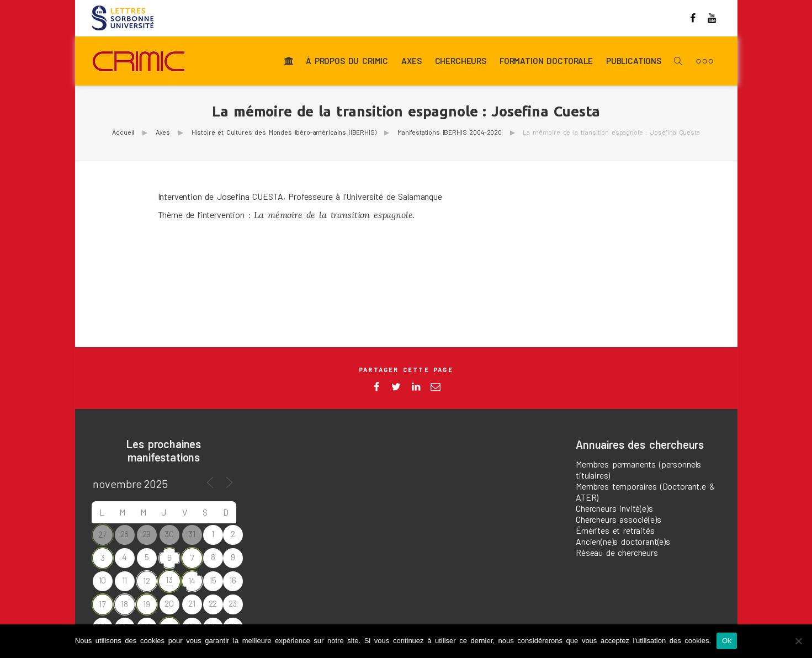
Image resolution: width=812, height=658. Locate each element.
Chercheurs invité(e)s (614, 508)
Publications (634, 61)
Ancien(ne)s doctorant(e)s (623, 541)
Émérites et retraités (615, 530)
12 (147, 580)
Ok (727, 641)
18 (124, 604)
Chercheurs (461, 61)
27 (103, 534)
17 (102, 604)
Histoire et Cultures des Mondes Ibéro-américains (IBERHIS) (284, 132)
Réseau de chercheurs (617, 552)
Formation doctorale (546, 61)
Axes (411, 61)
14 (192, 580)
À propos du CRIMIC (347, 61)
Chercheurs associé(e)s (618, 519)
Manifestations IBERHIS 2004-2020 (450, 132)
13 (169, 579)
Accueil (123, 132)
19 (147, 604)
